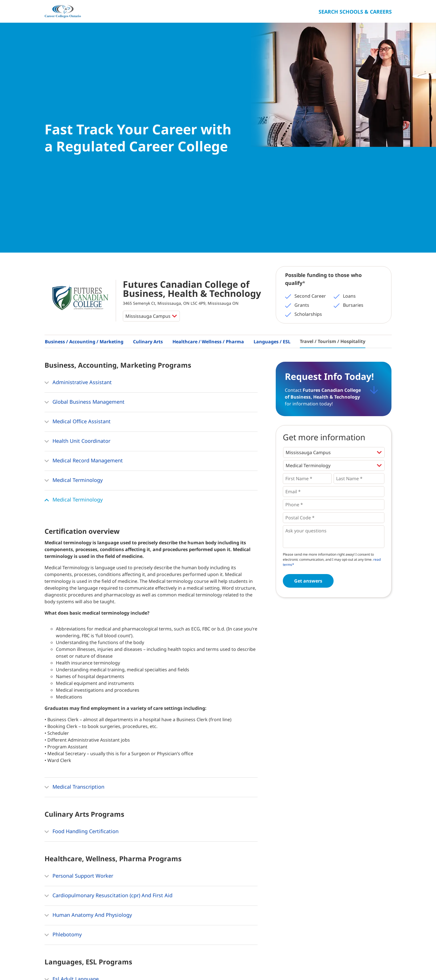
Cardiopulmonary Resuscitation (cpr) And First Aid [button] (109, 741)
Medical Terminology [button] (74, 325)
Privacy (126, 963)
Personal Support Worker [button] (79, 721)
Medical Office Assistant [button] (78, 267)
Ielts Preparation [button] (69, 844)
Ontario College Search (373, 962)
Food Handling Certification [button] (82, 677)
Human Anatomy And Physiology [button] (88, 760)
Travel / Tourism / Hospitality (333, 186)
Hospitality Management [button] (78, 888)
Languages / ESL (272, 187)
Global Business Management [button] (85, 247)
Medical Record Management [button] (84, 306)
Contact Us (101, 963)
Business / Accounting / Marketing (84, 187)
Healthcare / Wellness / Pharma (208, 187)
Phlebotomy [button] (63, 780)
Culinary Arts (148, 187)
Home (51, 963)
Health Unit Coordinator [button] (77, 286)
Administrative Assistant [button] (78, 228)
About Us (73, 963)
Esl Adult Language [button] (72, 824)
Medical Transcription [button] (74, 632)
